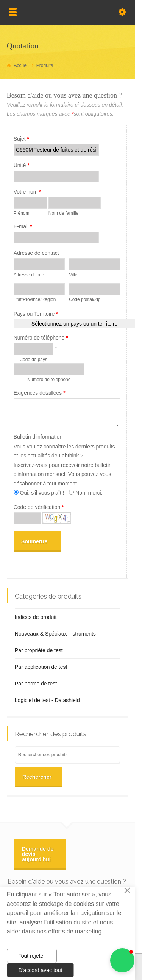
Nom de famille (63, 213)
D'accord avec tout (41, 970)
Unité (22, 165)
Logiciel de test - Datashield (47, 700)
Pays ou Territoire (36, 314)
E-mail (23, 226)
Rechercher (37, 777)
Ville (73, 275)
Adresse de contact (36, 253)
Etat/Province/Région (35, 299)
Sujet (21, 139)
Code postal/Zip (85, 299)
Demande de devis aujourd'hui (38, 854)
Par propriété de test (39, 650)
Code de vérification (39, 507)
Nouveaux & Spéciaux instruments (55, 634)
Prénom (22, 213)
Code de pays (33, 360)
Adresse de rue (29, 275)
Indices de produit (36, 617)
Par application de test (41, 667)
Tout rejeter (32, 956)
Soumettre (34, 541)
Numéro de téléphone (41, 338)
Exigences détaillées (40, 393)
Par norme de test (36, 684)
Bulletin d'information (38, 437)
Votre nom (27, 192)
